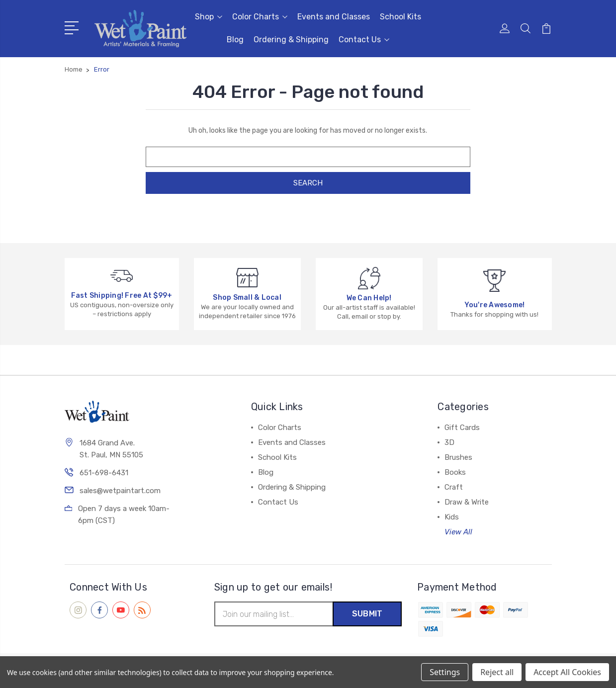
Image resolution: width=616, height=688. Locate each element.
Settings (445, 672)
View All (458, 532)
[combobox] (308, 157)
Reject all (497, 672)
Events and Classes (334, 17)
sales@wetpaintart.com (120, 491)
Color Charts (260, 17)
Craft (454, 487)
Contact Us (364, 40)
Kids (452, 517)
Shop (209, 17)
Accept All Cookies (567, 672)
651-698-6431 (104, 473)
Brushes (458, 457)
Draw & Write (467, 502)
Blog (235, 40)
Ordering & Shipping (291, 40)
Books (455, 472)
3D (449, 442)
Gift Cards (462, 428)
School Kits (400, 17)
